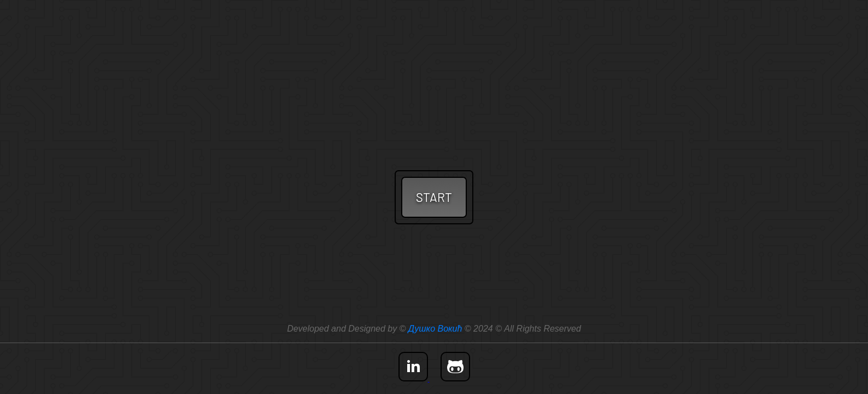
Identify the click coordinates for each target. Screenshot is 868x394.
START (434, 197)
